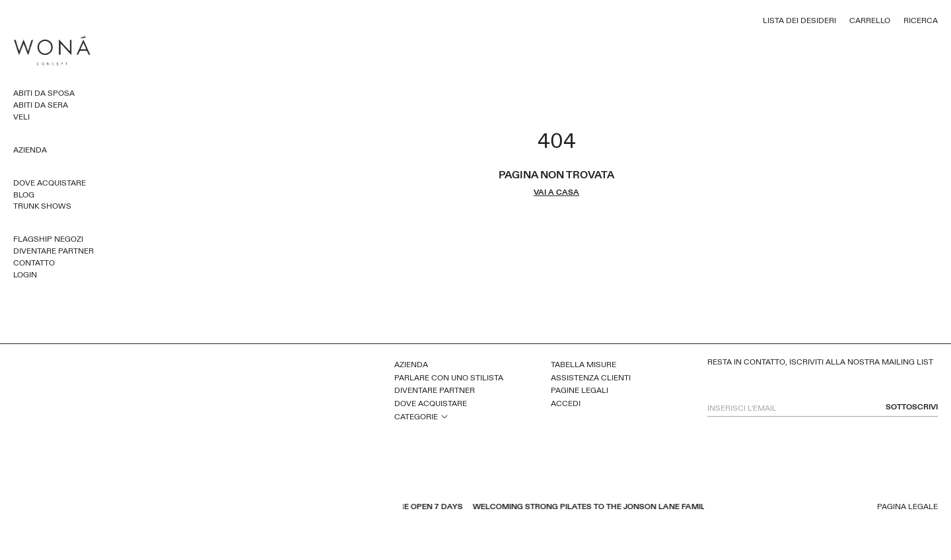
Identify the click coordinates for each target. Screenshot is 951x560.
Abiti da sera (41, 105)
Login (25, 275)
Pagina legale (907, 507)
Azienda (30, 150)
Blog (24, 195)
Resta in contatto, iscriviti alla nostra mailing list (820, 362)
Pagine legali (580, 390)
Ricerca (921, 20)
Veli (21, 117)
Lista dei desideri (799, 20)
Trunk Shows (42, 206)
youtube (192, 508)
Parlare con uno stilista (449, 378)
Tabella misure (583, 365)
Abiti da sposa (44, 93)
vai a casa (556, 192)
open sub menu (444, 416)
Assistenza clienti (591, 378)
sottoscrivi (912, 407)
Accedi (566, 403)
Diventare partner (53, 251)
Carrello (870, 20)
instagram (226, 508)
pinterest (209, 508)
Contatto (34, 263)
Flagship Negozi (48, 239)
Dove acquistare (50, 183)
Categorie (416, 417)
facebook (174, 508)
